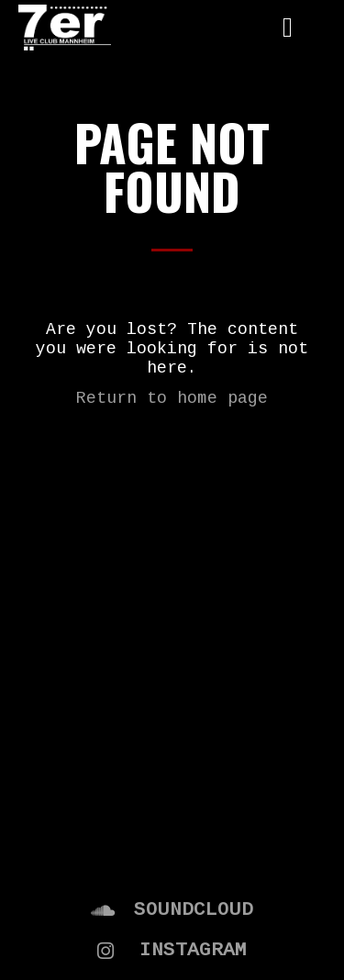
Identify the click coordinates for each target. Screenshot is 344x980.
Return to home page (172, 398)
